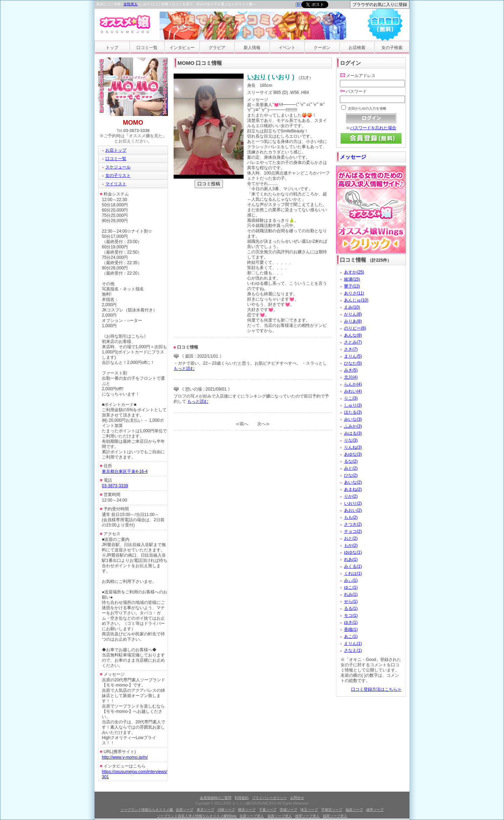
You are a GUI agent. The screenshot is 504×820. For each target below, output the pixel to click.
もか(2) (351, 545)
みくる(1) (353, 566)
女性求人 (131, 4)
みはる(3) (353, 433)
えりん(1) (353, 643)
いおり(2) (353, 503)
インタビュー (182, 48)
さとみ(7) (353, 342)
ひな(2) (351, 475)
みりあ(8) (353, 321)
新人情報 (252, 48)
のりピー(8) (355, 328)
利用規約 (241, 798)
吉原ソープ (184, 810)
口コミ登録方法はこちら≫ (376, 689)
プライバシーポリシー (269, 798)
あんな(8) (353, 335)
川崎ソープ (226, 810)
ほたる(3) (353, 412)
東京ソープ (205, 810)
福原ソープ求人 (280, 816)
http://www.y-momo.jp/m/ (125, 757)
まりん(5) (353, 356)
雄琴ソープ (375, 810)
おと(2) (351, 538)
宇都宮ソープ (332, 810)
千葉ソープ (268, 810)
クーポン (322, 48)
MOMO (133, 123)
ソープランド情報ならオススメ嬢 (147, 810)
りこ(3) (351, 398)
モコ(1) (351, 615)
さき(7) (351, 349)
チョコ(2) (353, 531)
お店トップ (116, 150)
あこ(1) (351, 636)
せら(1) (351, 601)
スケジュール (118, 167)
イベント (287, 48)
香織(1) (351, 629)
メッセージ (353, 157)
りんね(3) (353, 447)
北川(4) (351, 377)
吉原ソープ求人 (252, 816)
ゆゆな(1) (353, 552)
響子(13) (352, 286)
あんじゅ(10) (356, 300)
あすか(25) (354, 272)
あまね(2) (353, 489)
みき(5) (351, 370)
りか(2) (351, 496)
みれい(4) (353, 391)
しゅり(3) (353, 405)
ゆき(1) (351, 622)
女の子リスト (118, 175)
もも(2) (351, 517)
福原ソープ (354, 810)
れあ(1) (351, 559)
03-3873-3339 (137, 131)
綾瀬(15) (352, 279)
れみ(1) (351, 594)
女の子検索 (392, 48)
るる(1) (351, 608)
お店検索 (357, 48)
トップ (112, 48)
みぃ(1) (351, 580)
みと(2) (351, 468)
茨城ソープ (288, 810)
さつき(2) (353, 524)
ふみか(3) (353, 426)
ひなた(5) (353, 363)
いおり (257, 77)
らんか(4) (353, 384)
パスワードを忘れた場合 (373, 128)
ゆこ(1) (351, 587)
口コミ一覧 (147, 48)
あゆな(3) (353, 454)
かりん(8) (353, 314)
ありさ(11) (354, 293)
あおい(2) (353, 510)
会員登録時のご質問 (216, 798)
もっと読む (184, 368)
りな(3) (351, 440)
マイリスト (116, 184)
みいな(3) (353, 419)
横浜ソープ (247, 810)
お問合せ (297, 798)
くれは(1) (353, 573)
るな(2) (351, 461)
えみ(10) (352, 307)
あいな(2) (353, 482)
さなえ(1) (353, 650)
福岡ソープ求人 (335, 816)
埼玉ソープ (309, 810)
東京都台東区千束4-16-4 (125, 471)
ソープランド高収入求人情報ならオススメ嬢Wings (197, 816)
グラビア (217, 48)
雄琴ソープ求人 (307, 816)
